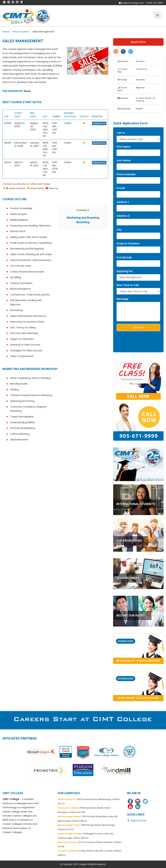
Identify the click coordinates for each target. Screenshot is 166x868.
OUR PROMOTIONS (129, 541)
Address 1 (123, 202)
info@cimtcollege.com (132, 3)
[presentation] (136, 339)
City (119, 230)
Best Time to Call (128, 285)
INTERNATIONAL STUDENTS (136, 504)
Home (6, 32)
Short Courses (21, 32)
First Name (124, 147)
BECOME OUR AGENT (131, 615)
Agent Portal (136, 820)
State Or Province (128, 244)
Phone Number (126, 174)
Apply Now (138, 42)
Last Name (124, 160)
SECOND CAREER (128, 578)
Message (122, 299)
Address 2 (123, 216)
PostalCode (124, 257)
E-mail (121, 188)
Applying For (125, 271)
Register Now (99, 123)
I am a (121, 133)
